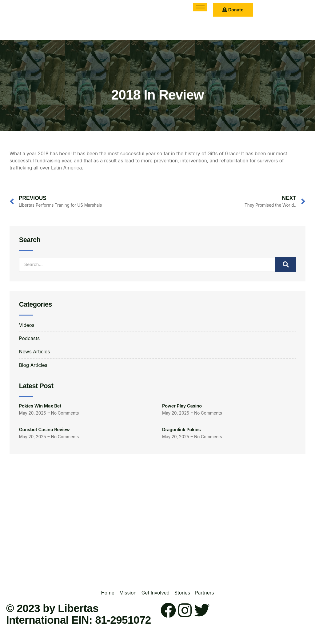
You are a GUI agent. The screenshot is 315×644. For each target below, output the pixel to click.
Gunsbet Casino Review (44, 429)
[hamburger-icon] (200, 7)
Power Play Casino (182, 406)
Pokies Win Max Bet (40, 406)
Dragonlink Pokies (181, 429)
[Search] (286, 264)
